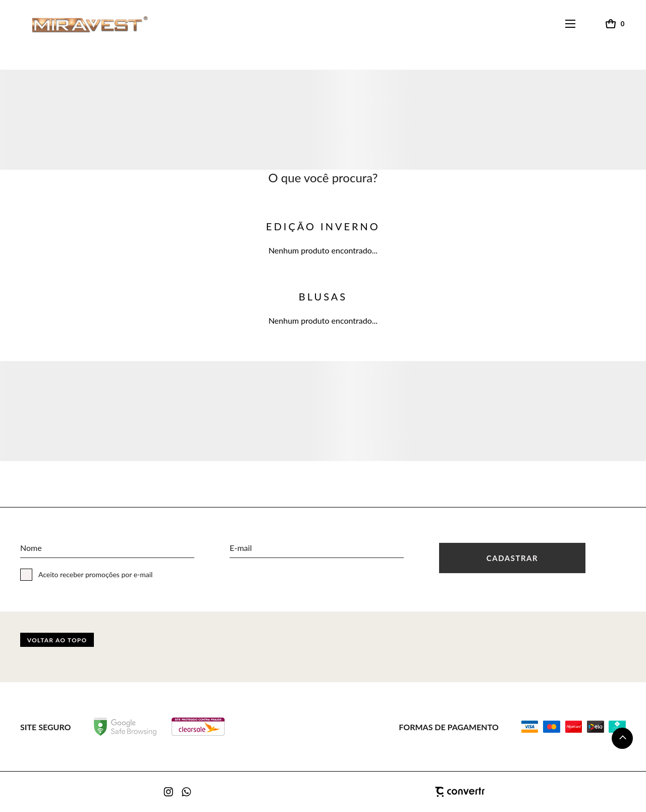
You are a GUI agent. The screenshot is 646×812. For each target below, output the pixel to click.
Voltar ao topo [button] (57, 640)
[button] (622, 738)
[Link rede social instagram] (169, 792)
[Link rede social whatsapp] (187, 792)
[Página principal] (80, 24)
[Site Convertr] (409, 792)
